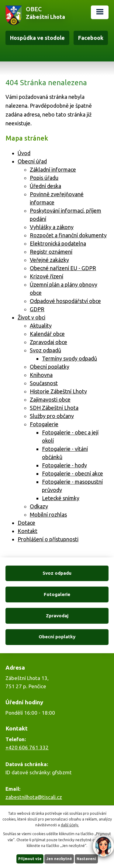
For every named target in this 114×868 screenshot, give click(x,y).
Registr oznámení (51, 252)
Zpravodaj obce (48, 342)
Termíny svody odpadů (69, 358)
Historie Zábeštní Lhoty (58, 391)
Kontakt (28, 531)
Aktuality (41, 326)
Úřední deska (45, 186)
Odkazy (39, 506)
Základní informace (53, 169)
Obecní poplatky (50, 367)
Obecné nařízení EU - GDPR (63, 268)
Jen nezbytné (59, 859)
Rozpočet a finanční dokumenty (68, 235)
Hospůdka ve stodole (37, 38)
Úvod (24, 153)
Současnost (44, 383)
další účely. (70, 825)
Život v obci (31, 317)
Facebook (91, 38)
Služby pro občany (52, 416)
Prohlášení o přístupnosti (48, 539)
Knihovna (41, 375)
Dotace (26, 523)
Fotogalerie (44, 424)
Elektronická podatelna (58, 243)
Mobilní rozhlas (48, 514)
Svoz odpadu (57, 573)
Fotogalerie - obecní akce (73, 473)
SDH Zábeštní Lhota (54, 408)
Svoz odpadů (45, 350)
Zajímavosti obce (50, 399)
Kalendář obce (47, 334)
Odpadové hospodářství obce (65, 301)
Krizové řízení (47, 276)
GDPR (37, 309)
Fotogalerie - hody (64, 465)
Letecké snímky (61, 498)
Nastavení (86, 859)
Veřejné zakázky (49, 260)
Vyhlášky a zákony (52, 227)
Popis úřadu (44, 178)
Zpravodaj (57, 616)
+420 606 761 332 (27, 747)
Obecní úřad (32, 161)
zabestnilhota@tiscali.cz (34, 797)
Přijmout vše (30, 859)
